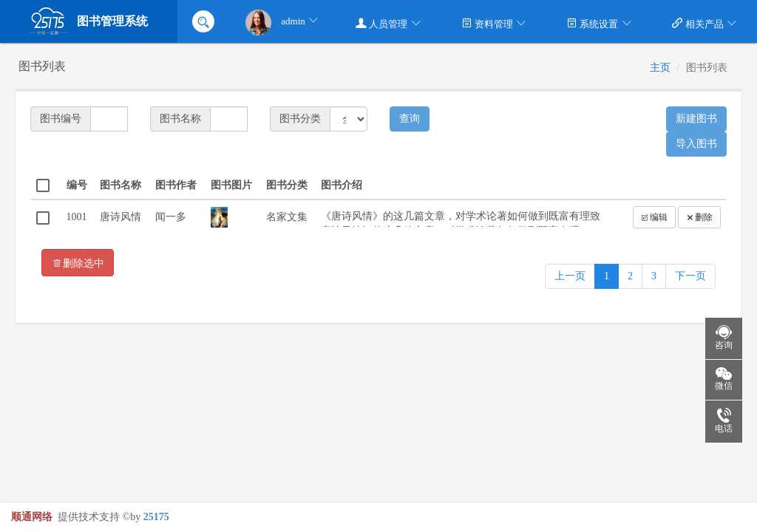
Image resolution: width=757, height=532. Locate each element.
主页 (660, 68)
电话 (719, 422)
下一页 (690, 276)
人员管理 (388, 23)
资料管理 (494, 23)
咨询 (719, 338)
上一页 (570, 276)
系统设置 (599, 23)
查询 (410, 119)
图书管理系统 (87, 21)
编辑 (654, 217)
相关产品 (705, 23)
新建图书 (696, 119)
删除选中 (78, 263)
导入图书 (696, 144)
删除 (699, 217)
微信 (719, 380)
